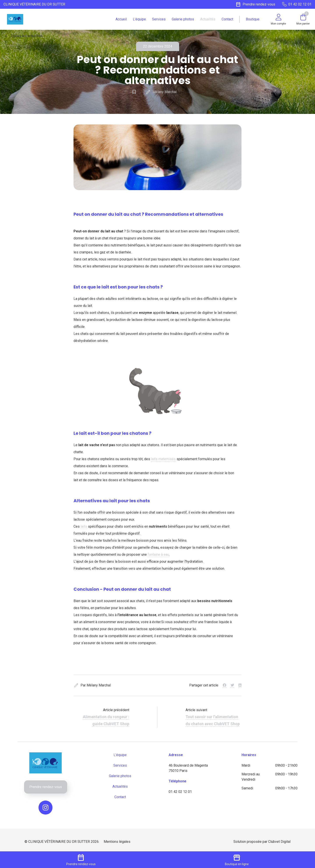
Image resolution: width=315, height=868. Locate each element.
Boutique (253, 19)
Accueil (121, 19)
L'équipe (139, 19)
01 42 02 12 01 (180, 792)
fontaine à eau (158, 554)
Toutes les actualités (23, 36)
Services (159, 19)
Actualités (208, 19)
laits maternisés (163, 459)
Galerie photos (183, 19)
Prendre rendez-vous (46, 787)
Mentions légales (117, 842)
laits (84, 526)
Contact (227, 19)
